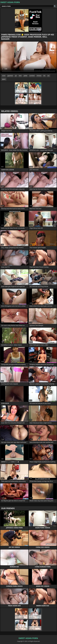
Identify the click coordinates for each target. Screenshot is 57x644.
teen (20, 76)
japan (4, 79)
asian (4, 76)
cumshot (32, 76)
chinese (39, 76)
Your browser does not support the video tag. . (28, 57)
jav (16, 76)
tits (44, 76)
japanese (10, 76)
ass (48, 76)
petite (25, 76)
